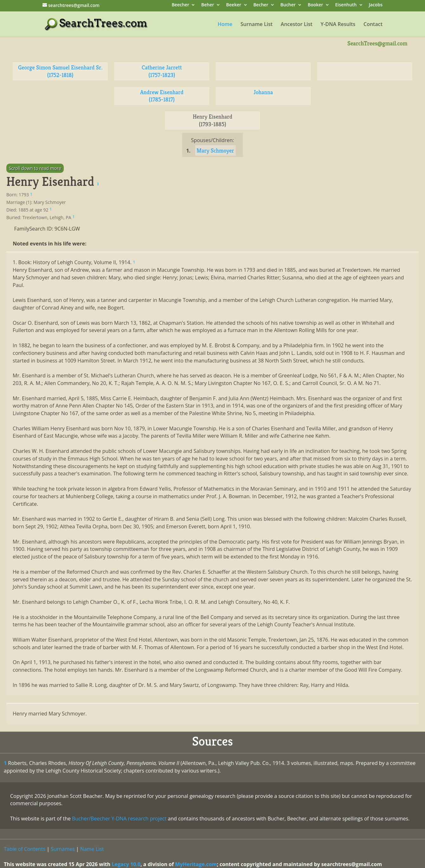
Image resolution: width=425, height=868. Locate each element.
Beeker (234, 5)
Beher (208, 5)
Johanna (263, 92)
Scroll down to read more (35, 168)
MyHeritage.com (196, 864)
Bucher (288, 5)
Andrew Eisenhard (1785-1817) (162, 96)
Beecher (180, 5)
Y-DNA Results (338, 25)
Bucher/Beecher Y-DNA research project (119, 819)
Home (225, 25)
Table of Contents (25, 849)
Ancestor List (297, 25)
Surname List (256, 25)
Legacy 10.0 (126, 864)
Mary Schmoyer (215, 150)
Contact (373, 25)
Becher (261, 5)
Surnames (63, 849)
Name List (92, 849)
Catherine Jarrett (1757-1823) (162, 71)
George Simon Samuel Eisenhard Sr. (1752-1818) (60, 71)
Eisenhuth (346, 5)
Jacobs (376, 5)
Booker (315, 5)
